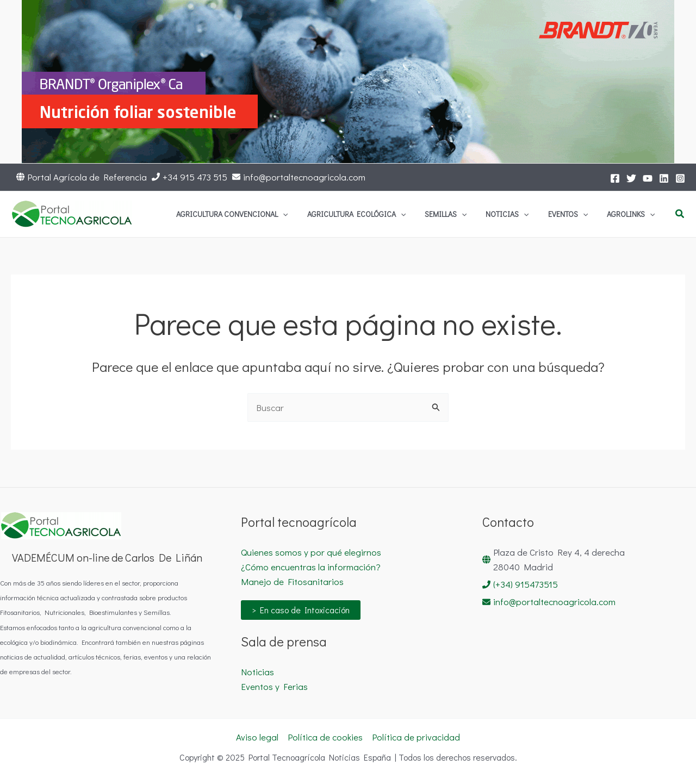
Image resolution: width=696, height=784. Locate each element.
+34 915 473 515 (195, 177)
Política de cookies (325, 737)
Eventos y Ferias (274, 686)
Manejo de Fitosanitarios (292, 581)
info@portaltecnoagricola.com (304, 177)
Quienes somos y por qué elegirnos (311, 552)
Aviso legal (257, 737)
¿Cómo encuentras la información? (311, 567)
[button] (680, 214)
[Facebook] (615, 178)
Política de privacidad (416, 737)
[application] (357, 214)
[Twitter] (631, 178)
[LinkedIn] (664, 178)
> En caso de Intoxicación (301, 610)
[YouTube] (648, 178)
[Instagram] (680, 178)
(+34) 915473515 (526, 584)
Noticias (257, 672)
